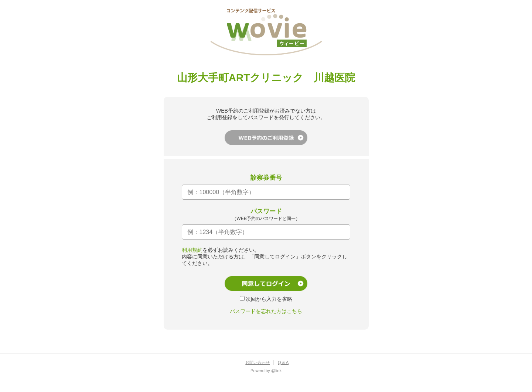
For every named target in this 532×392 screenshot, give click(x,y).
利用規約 (192, 250)
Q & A (283, 362)
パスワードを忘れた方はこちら (266, 311)
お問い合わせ (258, 362)
